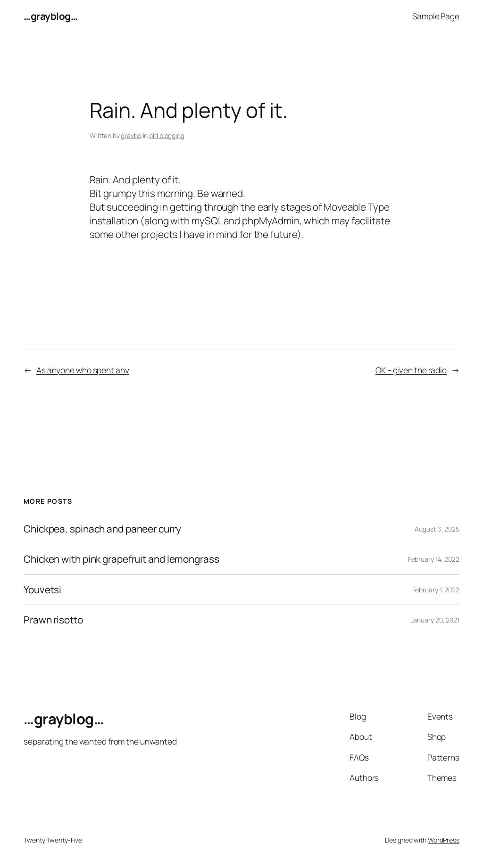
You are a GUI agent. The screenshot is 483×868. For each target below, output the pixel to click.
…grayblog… (50, 16)
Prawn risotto (53, 620)
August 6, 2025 (437, 529)
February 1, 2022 (436, 590)
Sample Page (436, 16)
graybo (131, 135)
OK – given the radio (411, 370)
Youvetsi (42, 590)
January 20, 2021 (435, 620)
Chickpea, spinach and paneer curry (102, 529)
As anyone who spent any (83, 370)
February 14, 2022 (434, 559)
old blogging (167, 135)
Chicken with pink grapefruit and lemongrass (121, 559)
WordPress (444, 840)
